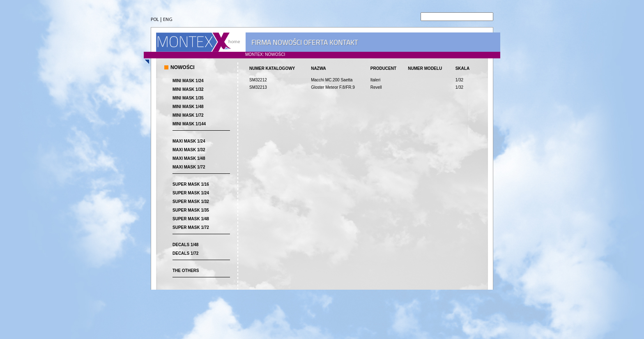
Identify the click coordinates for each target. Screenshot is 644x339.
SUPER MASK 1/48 (191, 219)
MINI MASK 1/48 (188, 107)
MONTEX (198, 42)
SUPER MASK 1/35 (191, 210)
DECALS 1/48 (185, 245)
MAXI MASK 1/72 (189, 167)
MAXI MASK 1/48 (189, 158)
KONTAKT (344, 42)
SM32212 (258, 80)
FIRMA (261, 42)
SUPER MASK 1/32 (191, 202)
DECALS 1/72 (185, 253)
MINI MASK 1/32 (188, 89)
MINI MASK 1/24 (188, 81)
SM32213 (258, 87)
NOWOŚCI (287, 42)
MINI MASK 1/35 (188, 98)
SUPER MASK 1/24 (191, 193)
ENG (168, 20)
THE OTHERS (186, 271)
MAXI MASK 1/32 (189, 150)
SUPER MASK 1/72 (191, 227)
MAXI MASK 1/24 (189, 141)
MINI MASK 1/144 (189, 124)
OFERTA (316, 42)
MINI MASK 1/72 (188, 115)
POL (155, 20)
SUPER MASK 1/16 (191, 184)
